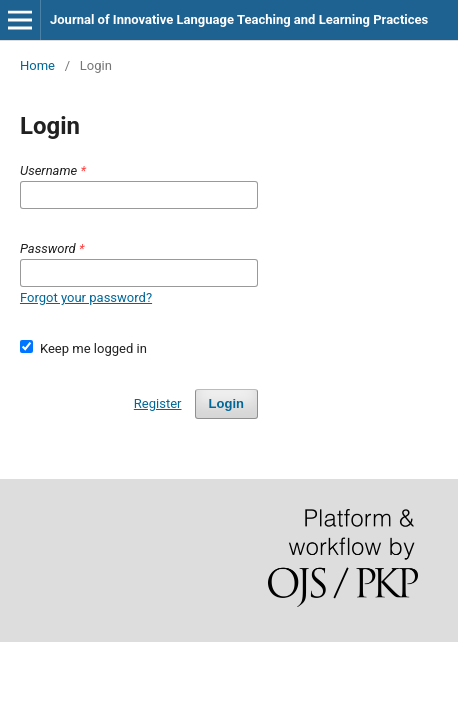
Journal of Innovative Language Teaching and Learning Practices (239, 19)
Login (226, 403)
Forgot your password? (86, 297)
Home (37, 65)
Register (158, 403)
